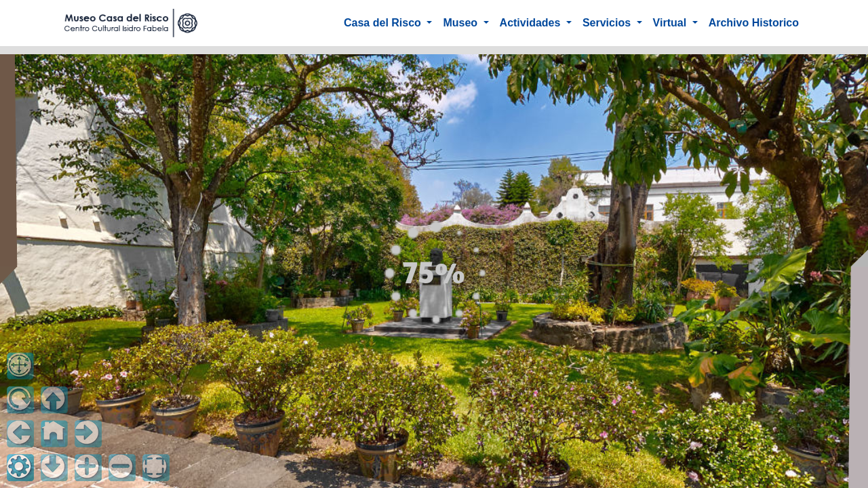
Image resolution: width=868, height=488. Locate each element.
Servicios (608, 23)
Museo (461, 23)
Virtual (671, 23)
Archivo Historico (754, 23)
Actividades (532, 23)
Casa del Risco (384, 23)
